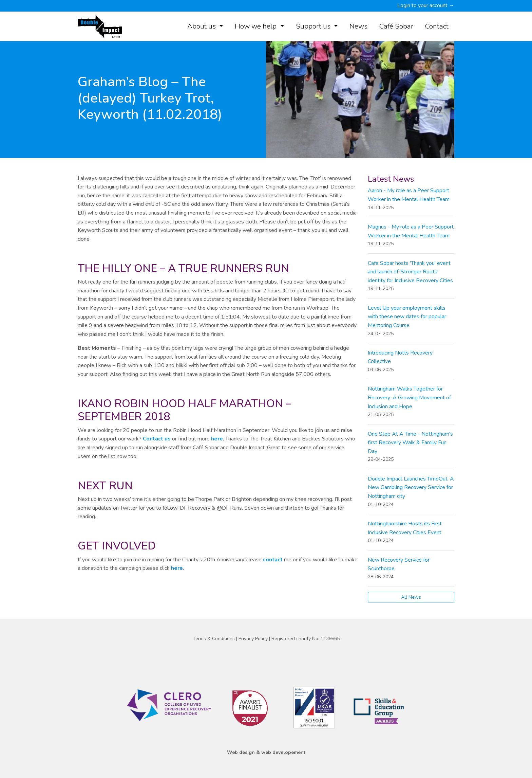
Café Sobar (396, 26)
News (358, 26)
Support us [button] (314, 26)
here (217, 439)
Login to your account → (426, 5)
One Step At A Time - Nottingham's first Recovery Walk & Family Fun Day (410, 443)
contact (273, 560)
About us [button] (202, 26)
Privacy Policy (254, 639)
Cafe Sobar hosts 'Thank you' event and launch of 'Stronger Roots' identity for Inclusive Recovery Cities (410, 272)
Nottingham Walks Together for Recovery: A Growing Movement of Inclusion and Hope (409, 397)
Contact (437, 26)
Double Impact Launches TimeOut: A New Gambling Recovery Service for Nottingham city (411, 487)
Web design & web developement (266, 752)
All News (411, 597)
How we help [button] (256, 26)
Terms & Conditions (214, 639)
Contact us (157, 439)
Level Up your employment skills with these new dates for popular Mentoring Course (407, 317)
